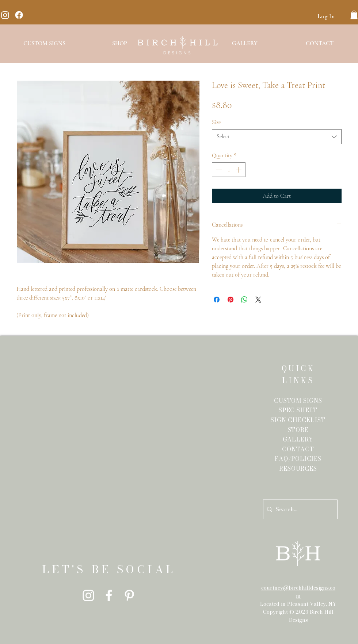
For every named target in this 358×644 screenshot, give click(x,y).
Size (216, 122)
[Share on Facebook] (217, 300)
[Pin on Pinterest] (231, 300)
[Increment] (239, 170)
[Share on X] (258, 300)
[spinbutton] (229, 170)
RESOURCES (298, 468)
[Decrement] (218, 170)
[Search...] (299, 509)
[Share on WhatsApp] (244, 300)
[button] (354, 15)
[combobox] (277, 136)
